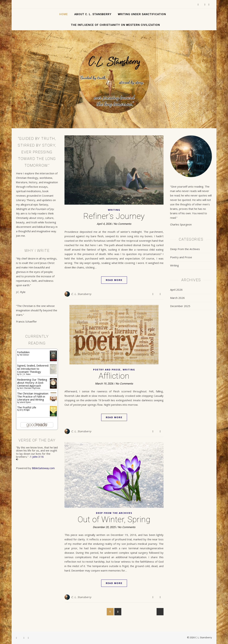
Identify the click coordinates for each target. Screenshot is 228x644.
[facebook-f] (198, 4)
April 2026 (176, 290)
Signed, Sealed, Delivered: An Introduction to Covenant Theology (33, 369)
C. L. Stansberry (81, 294)
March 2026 (177, 298)
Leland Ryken (25, 402)
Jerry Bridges (25, 410)
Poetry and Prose (107, 370)
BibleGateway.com (43, 468)
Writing (114, 210)
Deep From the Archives (114, 513)
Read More (114, 280)
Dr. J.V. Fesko (25, 374)
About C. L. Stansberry (93, 14)
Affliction (114, 376)
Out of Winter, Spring (114, 519)
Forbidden (23, 352)
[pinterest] (209, 4)
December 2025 (180, 306)
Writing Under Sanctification (142, 14)
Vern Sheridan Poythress (30, 388)
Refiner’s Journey (114, 216)
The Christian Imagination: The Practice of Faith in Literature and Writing (33, 397)
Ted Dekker (24, 355)
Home (64, 14)
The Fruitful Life (27, 407)
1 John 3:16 (37, 457)
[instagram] (205, 4)
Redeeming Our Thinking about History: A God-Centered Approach (32, 383)
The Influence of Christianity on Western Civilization (115, 25)
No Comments (123, 224)
